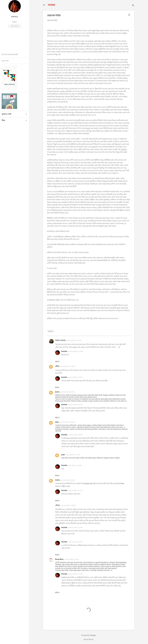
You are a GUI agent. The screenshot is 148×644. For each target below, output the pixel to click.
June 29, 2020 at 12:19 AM (74, 340)
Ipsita (57, 392)
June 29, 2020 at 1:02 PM (75, 377)
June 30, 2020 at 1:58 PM (75, 435)
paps (57, 422)
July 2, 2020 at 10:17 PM (73, 455)
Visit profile (15, 26)
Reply (57, 362)
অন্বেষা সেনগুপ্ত (60, 340)
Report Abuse (89, 639)
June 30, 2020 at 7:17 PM (75, 574)
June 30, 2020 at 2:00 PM (75, 542)
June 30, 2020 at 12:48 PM (68, 505)
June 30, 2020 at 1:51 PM (75, 491)
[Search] (133, 6)
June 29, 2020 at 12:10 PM (67, 366)
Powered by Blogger (89, 635)
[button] (129, 15)
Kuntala (64, 351)
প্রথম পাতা (5, 61)
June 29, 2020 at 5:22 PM (75, 405)
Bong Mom (59, 559)
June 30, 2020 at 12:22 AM (67, 422)
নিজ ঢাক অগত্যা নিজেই (10, 55)
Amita (57, 480)
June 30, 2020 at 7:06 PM (72, 559)
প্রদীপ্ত (57, 366)
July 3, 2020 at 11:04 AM (75, 465)
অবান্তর (51, 5)
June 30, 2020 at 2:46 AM (68, 480)
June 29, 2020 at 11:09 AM (75, 351)
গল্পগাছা (51, 331)
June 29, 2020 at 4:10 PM (67, 392)
